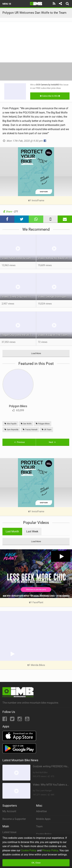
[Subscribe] (54, 4)
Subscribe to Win (50, 96)
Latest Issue (9, 832)
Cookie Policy (29, 850)
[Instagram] (20, 720)
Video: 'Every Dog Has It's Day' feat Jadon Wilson (19, 297)
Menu (7, 4)
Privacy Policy (50, 850)
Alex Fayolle (10, 424)
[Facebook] (5, 720)
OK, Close (36, 863)
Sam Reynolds (11, 430)
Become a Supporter (14, 819)
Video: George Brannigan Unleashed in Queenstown (55, 297)
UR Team (46, 430)
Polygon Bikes (18, 406)
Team (39, 826)
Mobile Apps (43, 819)
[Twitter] (12, 720)
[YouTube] (27, 720)
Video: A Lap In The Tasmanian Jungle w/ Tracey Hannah (55, 335)
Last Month (12, 531)
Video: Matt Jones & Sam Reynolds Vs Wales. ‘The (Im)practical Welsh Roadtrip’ (19, 258)
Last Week (32, 531)
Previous (19, 442)
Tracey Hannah (30, 430)
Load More (36, 353)
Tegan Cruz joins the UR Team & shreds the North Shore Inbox (19, 335)
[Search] (68, 4)
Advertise (41, 811)
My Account (9, 811)
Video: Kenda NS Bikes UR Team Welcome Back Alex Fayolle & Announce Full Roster (55, 258)
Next (53, 442)
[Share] (60, 4)
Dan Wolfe (26, 424)
